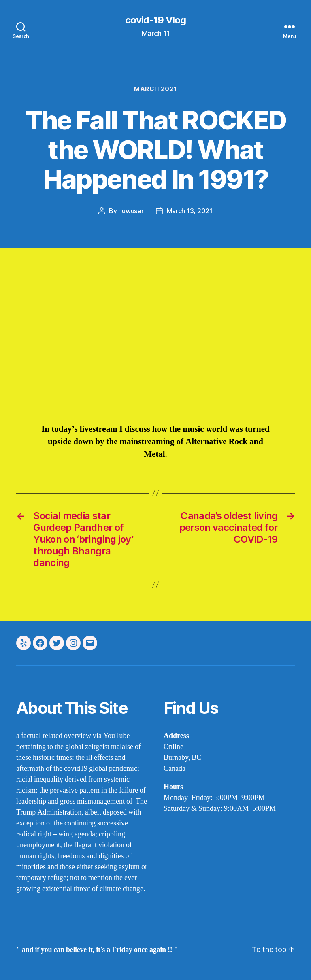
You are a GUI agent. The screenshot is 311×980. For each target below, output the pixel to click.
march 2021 (155, 89)
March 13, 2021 (190, 211)
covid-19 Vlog (155, 20)
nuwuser (131, 211)
